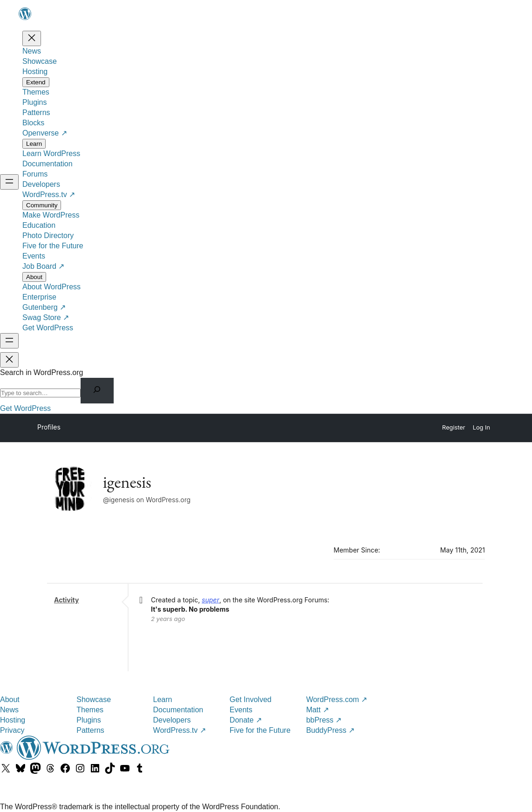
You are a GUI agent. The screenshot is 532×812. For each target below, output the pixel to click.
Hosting (13, 720)
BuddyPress (330, 730)
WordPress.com (337, 699)
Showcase (94, 699)
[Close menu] (32, 38)
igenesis (127, 482)
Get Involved (251, 699)
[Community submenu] (42, 205)
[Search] (97, 391)
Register (454, 427)
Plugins (89, 720)
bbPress (324, 720)
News (9, 710)
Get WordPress (25, 408)
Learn (163, 699)
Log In (481, 427)
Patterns (90, 730)
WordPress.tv (180, 730)
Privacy (12, 730)
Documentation (178, 710)
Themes (90, 710)
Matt (317, 710)
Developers (172, 720)
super (211, 600)
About (10, 699)
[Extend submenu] (36, 82)
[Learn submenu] (34, 144)
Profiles (49, 427)
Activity (66, 600)
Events (241, 710)
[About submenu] (34, 277)
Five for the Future (260, 730)
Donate (246, 720)
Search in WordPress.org (41, 372)
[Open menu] (9, 182)
